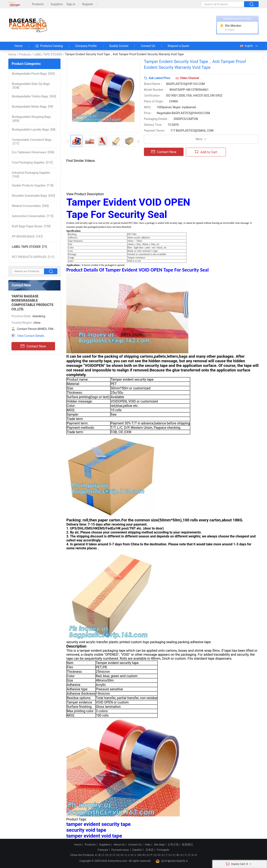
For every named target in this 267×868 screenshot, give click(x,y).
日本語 (149, 850)
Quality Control (119, 46)
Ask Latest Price (159, 78)
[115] (33, 216)
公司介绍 (173, 845)
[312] (32, 162)
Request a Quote (178, 46)
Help (148, 845)
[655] (33, 196)
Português (163, 850)
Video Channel (190, 78)
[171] (32, 142)
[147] (27, 236)
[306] (33, 152)
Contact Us (148, 46)
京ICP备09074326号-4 (172, 861)
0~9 (194, 855)
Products (38, 4)
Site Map (159, 845)
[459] (31, 119)
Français (103, 850)
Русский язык (120, 850)
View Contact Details (31, 336)
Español (137, 850)
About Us (119, 845)
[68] (34, 130)
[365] (34, 96)
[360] (30, 206)
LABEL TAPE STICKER (48, 54)
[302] (33, 74)
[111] (33, 257)
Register (88, 4)
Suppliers (57, 4)
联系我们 (188, 845)
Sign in (71, 4)
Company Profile (86, 46)
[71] (29, 247)
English (246, 46)
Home (19, 46)
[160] (31, 175)
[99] (32, 107)
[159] (31, 226)
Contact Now (33, 346)
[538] (31, 86)
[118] (33, 185)
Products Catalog (49, 46)
